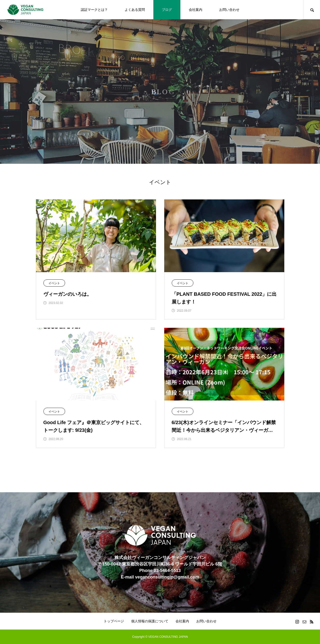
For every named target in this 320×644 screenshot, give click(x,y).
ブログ (167, 10)
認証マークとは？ (94, 10)
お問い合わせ (229, 10)
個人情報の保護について (150, 621)
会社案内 (196, 10)
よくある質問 (135, 10)
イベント (54, 283)
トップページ (114, 621)
